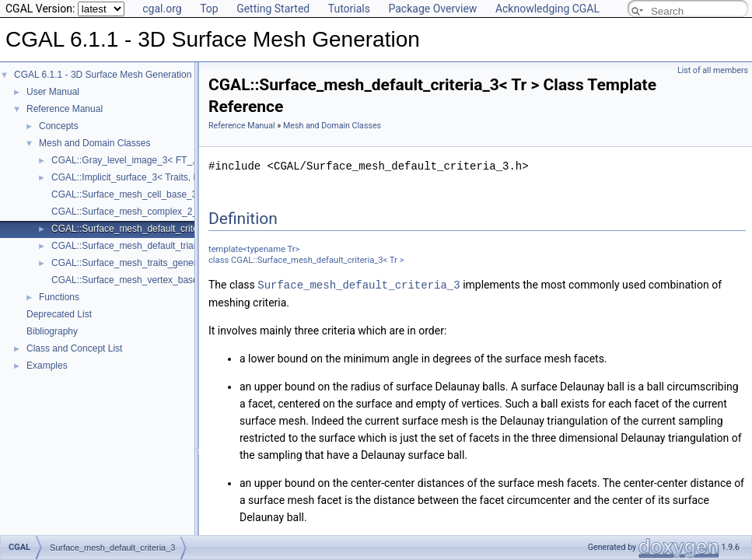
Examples (47, 366)
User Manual (53, 92)
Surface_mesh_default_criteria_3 (359, 284)
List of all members (713, 70)
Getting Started (273, 9)
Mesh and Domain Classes (94, 143)
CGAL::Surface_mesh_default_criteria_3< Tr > (147, 229)
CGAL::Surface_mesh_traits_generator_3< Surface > (161, 263)
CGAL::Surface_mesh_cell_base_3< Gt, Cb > (146, 194)
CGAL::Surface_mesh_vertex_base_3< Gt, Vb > (151, 280)
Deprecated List (59, 314)
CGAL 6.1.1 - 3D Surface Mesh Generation (103, 75)
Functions (59, 297)
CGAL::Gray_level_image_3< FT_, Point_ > (142, 160)
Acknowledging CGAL (547, 9)
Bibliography (52, 331)
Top (209, 9)
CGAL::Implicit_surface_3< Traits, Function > (144, 177)
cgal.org (162, 9)
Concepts (59, 126)
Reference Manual (65, 109)
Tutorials (349, 9)
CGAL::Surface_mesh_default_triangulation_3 (147, 246)
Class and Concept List (74, 348)
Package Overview (432, 9)
